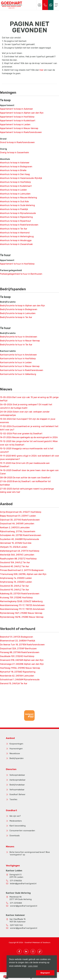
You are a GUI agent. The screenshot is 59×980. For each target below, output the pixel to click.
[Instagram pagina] (33, 951)
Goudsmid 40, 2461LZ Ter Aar (14, 566)
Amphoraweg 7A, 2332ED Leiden (16, 582)
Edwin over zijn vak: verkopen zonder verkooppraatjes (25, 413)
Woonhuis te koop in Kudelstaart (16, 186)
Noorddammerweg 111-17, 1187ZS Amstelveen (22, 605)
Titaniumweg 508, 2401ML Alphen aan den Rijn (23, 574)
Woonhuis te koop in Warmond (15, 233)
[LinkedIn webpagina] (26, 951)
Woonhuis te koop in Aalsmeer (15, 163)
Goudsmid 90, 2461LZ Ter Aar (14, 590)
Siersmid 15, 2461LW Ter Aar (14, 683)
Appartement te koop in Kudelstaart (18, 121)
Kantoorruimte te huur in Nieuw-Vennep (20, 366)
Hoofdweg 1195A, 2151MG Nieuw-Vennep (20, 668)
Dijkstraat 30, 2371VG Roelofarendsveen (20, 520)
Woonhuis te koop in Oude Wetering (17, 205)
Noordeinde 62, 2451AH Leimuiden (17, 676)
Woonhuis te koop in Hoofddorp (15, 182)
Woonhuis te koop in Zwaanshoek (16, 244)
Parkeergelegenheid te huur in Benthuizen (21, 274)
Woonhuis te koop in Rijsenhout (15, 221)
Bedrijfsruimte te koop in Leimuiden (18, 313)
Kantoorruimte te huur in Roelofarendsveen (22, 370)
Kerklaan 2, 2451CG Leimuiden (15, 528)
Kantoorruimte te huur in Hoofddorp (18, 359)
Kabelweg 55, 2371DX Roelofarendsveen (20, 594)
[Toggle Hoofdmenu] (56, 5)
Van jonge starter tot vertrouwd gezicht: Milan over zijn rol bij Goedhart (29, 443)
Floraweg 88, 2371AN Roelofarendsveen (20, 652)
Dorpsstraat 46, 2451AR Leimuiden (17, 524)
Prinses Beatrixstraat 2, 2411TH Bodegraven (22, 570)
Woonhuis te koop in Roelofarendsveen (19, 225)
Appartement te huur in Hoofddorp (17, 264)
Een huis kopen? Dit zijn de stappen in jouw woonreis (28, 421)
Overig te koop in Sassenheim (14, 152)
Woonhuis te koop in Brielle (13, 170)
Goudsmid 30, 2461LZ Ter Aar (14, 586)
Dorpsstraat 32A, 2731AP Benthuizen (18, 649)
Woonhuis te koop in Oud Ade (14, 202)
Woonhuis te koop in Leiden (13, 190)
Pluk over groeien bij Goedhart (21, 434)
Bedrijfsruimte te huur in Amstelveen (19, 337)
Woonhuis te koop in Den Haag (15, 174)
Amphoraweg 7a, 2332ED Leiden (16, 578)
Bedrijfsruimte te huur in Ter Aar (16, 345)
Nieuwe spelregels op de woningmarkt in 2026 (29, 437)
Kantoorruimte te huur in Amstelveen (18, 355)
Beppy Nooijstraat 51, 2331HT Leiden (18, 516)
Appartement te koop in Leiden (15, 125)
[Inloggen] (39, 5)
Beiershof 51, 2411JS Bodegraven (17, 637)
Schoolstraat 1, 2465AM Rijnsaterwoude (20, 680)
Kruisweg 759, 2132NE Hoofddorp (16, 598)
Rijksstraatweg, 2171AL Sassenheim (18, 531)
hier (41, 70)
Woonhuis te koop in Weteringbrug (17, 236)
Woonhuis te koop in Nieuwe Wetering (18, 198)
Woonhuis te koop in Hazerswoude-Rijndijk (21, 178)
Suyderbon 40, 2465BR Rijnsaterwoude (19, 539)
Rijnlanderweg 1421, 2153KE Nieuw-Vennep (21, 613)
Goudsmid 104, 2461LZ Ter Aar (15, 562)
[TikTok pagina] (40, 951)
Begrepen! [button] (45, 973)
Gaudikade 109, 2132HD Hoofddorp (17, 656)
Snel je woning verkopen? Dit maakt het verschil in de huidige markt (26, 406)
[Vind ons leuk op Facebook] (19, 951)
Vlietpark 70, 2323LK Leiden (14, 547)
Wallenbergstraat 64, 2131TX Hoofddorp (20, 551)
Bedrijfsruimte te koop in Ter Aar (16, 317)
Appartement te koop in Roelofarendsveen (21, 132)
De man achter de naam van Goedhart (25, 478)
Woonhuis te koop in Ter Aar (14, 229)
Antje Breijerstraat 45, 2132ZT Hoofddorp (21, 512)
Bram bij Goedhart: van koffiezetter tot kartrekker (25, 483)
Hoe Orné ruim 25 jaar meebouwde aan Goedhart (25, 465)
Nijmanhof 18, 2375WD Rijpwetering (18, 672)
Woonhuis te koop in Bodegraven (16, 167)
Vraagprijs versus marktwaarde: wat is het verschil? (27, 450)
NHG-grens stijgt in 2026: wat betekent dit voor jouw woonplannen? (30, 457)
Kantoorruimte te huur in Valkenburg (18, 374)
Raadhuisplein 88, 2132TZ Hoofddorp (18, 559)
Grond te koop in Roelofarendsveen (17, 142)
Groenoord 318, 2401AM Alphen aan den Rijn (22, 660)
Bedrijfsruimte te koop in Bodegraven (19, 309)
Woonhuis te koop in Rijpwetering (16, 217)
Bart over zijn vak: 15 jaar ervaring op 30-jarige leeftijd (29, 399)
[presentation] (26, 723)
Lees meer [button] (33, 966)
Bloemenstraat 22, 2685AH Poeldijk (18, 641)
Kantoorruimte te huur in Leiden (16, 362)
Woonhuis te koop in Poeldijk (14, 209)
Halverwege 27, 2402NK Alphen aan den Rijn (22, 664)
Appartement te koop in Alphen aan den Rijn (22, 113)
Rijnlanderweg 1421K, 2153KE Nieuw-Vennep (22, 617)
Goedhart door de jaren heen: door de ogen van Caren (29, 472)
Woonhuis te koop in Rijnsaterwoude (18, 213)
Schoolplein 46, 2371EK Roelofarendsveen (21, 535)
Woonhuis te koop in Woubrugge (16, 240)
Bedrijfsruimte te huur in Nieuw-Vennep (20, 341)
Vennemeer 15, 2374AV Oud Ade (16, 543)
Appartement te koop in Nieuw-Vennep (19, 128)
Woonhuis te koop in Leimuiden (15, 194)
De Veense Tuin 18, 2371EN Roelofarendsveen (22, 645)
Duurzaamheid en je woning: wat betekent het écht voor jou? (29, 428)
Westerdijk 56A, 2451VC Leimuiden (17, 555)
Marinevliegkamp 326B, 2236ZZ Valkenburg (21, 601)
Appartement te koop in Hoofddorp (17, 117)
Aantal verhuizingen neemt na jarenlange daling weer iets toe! (27, 490)
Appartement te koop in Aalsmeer (16, 109)
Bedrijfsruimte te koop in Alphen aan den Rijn (22, 306)
